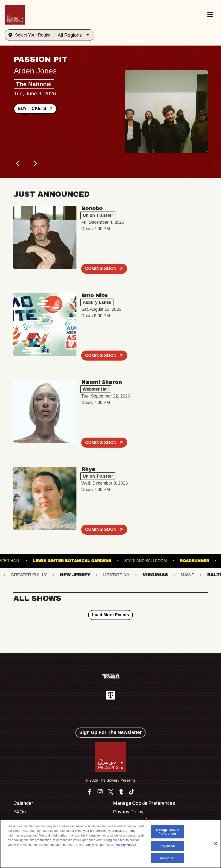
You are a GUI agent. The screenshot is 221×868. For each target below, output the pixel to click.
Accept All (167, 858)
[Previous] (19, 163)
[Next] (35, 163)
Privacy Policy (128, 812)
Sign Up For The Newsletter (110, 732)
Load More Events (110, 615)
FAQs (20, 812)
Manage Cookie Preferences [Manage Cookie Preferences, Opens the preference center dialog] (168, 832)
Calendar (23, 803)
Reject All (167, 846)
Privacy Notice (125, 845)
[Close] (216, 843)
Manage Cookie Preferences (144, 803)
